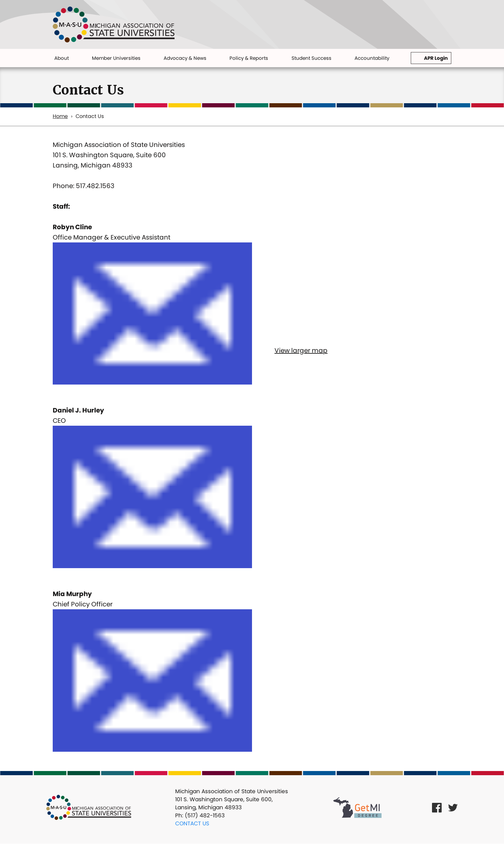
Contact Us (192, 823)
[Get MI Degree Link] (357, 807)
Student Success (311, 58)
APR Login (436, 58)
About (62, 58)
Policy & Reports (249, 58)
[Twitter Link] (453, 808)
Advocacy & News (185, 58)
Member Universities (116, 58)
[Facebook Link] (437, 808)
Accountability (372, 58)
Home (60, 116)
